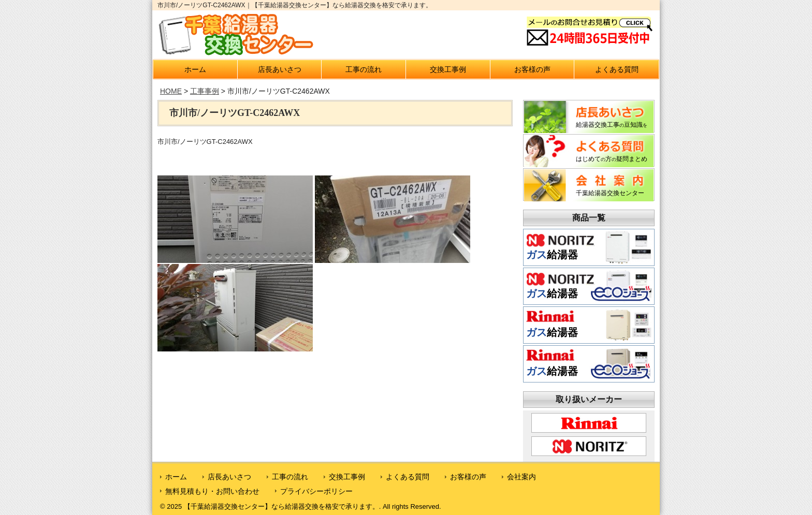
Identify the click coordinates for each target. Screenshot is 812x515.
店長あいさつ (280, 69)
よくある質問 (617, 69)
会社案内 (521, 477)
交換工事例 (448, 69)
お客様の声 (532, 69)
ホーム (195, 69)
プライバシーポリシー (316, 491)
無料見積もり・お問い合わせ (212, 491)
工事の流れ (364, 69)
